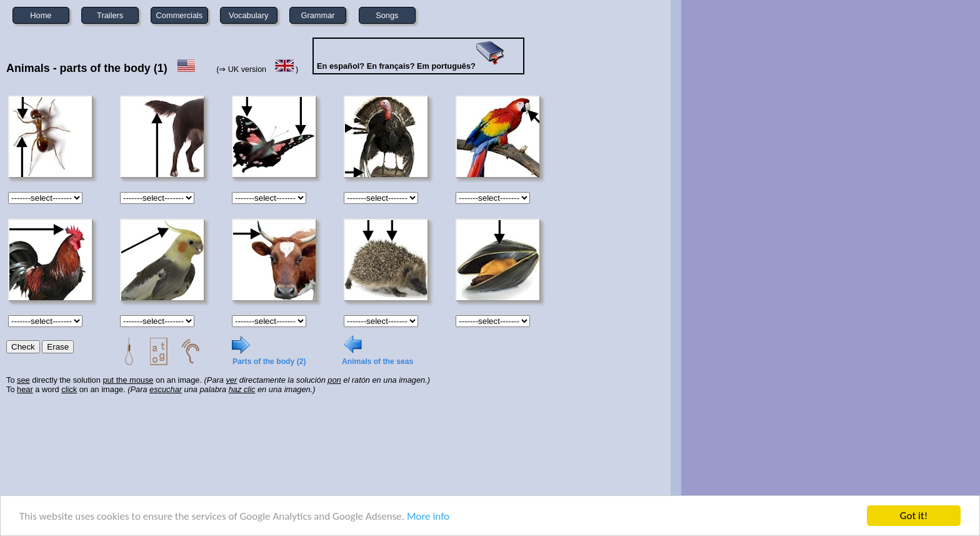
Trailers (110, 15)
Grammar (318, 15)
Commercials (180, 15)
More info (428, 516)
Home (41, 15)
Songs (387, 15)
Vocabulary (248, 15)
